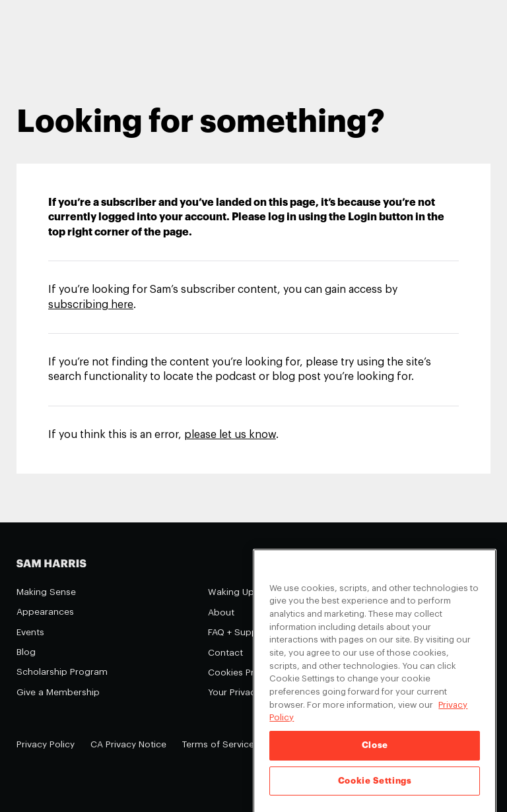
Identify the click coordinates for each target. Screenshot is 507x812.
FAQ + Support (239, 632)
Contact (225, 653)
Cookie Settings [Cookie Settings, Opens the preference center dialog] (375, 790)
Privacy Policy (46, 744)
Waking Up (231, 592)
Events (30, 632)
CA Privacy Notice (128, 744)
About (221, 612)
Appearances (45, 612)
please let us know (230, 435)
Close (375, 754)
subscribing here (91, 305)
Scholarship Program (62, 672)
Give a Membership (58, 692)
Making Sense (46, 592)
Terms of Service (218, 744)
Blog (26, 652)
